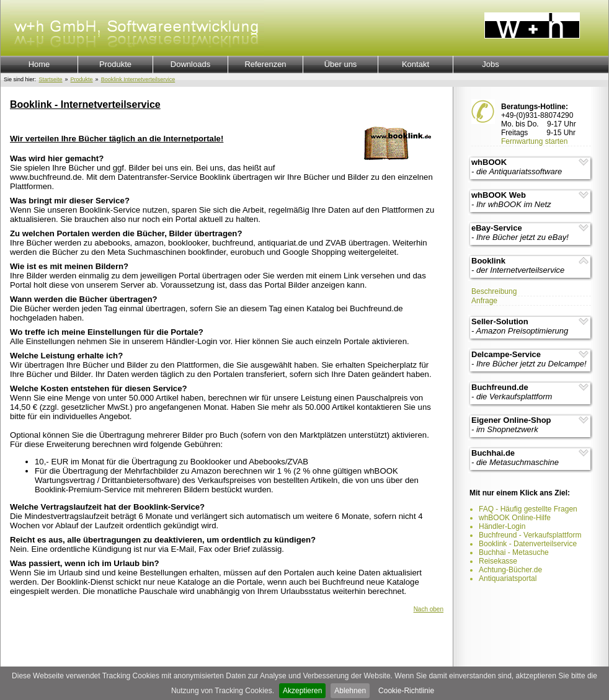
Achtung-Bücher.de (510, 570)
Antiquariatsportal (508, 578)
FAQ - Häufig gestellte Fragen (528, 509)
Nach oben (429, 609)
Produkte (115, 64)
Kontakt (416, 64)
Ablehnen (350, 691)
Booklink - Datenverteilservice (528, 544)
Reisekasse (498, 561)
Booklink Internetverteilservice (138, 79)
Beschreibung (494, 291)
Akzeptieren (302, 691)
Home (39, 64)
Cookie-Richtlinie (406, 691)
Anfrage (484, 301)
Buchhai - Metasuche (514, 552)
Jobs (490, 64)
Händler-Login (502, 526)
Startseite (51, 79)
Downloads (190, 64)
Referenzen (265, 64)
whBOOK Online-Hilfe (515, 518)
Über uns (341, 64)
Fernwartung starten (534, 141)
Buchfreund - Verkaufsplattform (530, 535)
